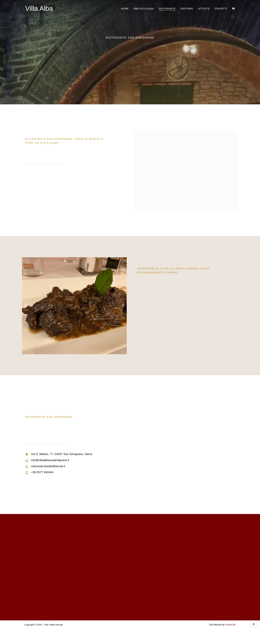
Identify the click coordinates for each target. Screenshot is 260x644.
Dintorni (187, 9)
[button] (26, 306)
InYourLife (230, 625)
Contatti (221, 9)
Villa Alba (39, 8)
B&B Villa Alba (144, 9)
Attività (204, 9)
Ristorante (167, 9)
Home (125, 9)
